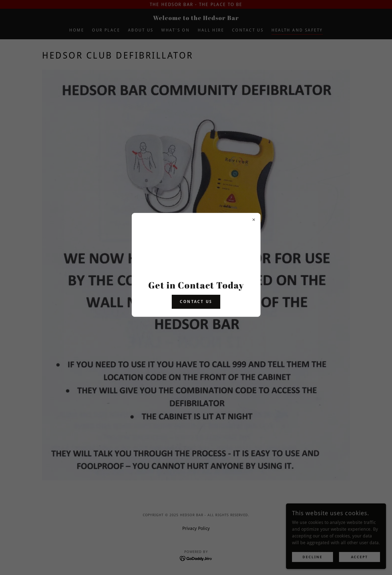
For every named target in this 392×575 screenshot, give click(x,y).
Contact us (196, 302)
